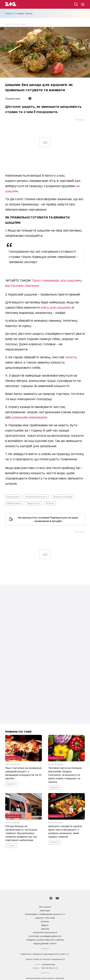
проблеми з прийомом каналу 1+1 (45, 914)
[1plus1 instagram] (32, 898)
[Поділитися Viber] (35, 99)
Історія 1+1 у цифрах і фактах (19, 13)
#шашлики (13, 496)
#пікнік (50, 503)
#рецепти (11, 784)
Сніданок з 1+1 (13, 758)
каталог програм (45, 918)
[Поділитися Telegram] (24, 99)
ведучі (45, 925)
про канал (45, 907)
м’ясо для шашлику (56, 307)
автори (45, 929)
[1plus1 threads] (39, 898)
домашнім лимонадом (29, 417)
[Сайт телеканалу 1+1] (11, 5)
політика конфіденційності (45, 936)
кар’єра (45, 921)
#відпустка (34, 503)
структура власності (45, 932)
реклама (45, 910)
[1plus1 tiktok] (45, 898)
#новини (11, 846)
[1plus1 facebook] (51, 898)
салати (71, 357)
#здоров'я (54, 787)
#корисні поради (63, 496)
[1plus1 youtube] (57, 898)
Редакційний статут (45, 943)
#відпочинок (14, 503)
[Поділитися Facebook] (30, 99)
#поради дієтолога (36, 496)
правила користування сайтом (45, 940)
